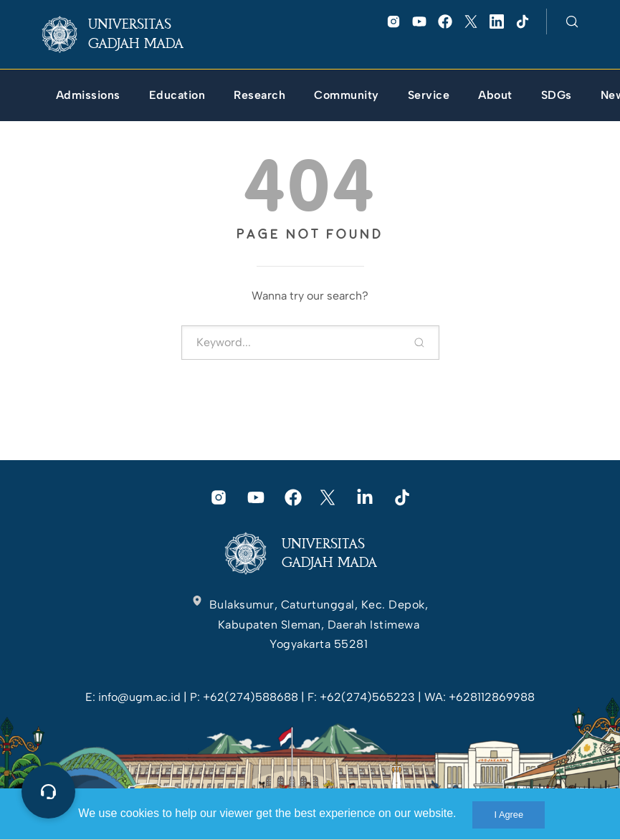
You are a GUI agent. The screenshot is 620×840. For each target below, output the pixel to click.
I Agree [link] (509, 815)
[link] (124, 34)
